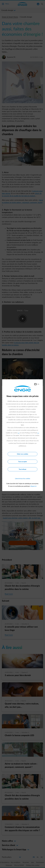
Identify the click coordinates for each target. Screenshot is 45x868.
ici (19, 433)
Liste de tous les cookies (23, 479)
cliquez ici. (33, 486)
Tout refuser (22, 469)
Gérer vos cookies (22, 454)
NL (38, 384)
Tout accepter (23, 462)
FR (35, 384)
